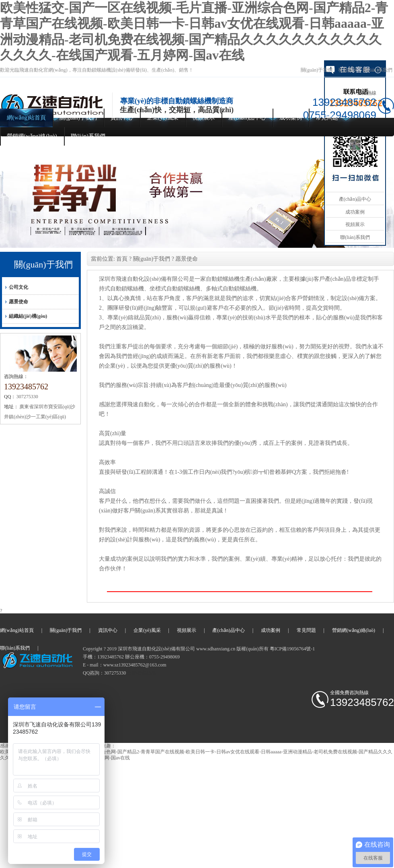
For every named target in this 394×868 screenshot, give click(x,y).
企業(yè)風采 (163, 118)
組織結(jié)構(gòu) (28, 316)
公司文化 (18, 287)
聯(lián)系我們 (378, 70)
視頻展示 (348, 70)
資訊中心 (122, 118)
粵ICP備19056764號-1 (292, 649)
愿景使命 (18, 302)
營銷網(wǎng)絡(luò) (32, 136)
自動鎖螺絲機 (142, 673)
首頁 (122, 259)
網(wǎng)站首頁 (26, 118)
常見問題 (327, 118)
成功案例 (291, 118)
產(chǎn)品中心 (247, 118)
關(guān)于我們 (317, 70)
